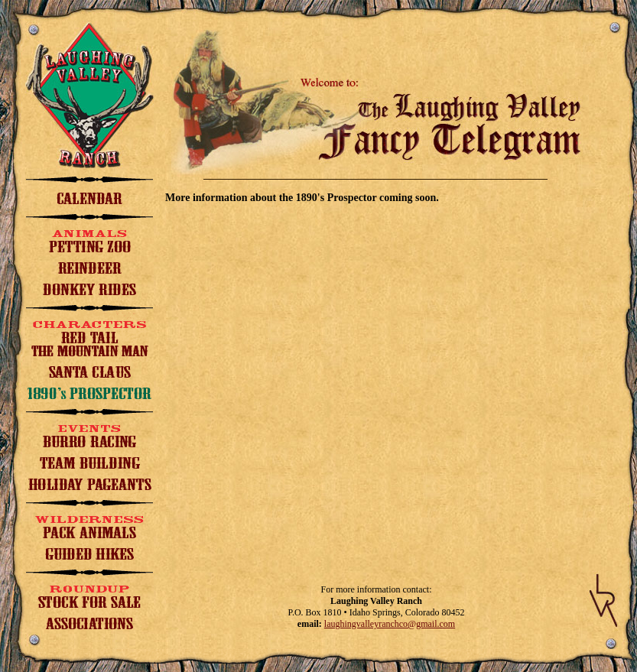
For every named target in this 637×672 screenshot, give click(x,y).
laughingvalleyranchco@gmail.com (390, 624)
